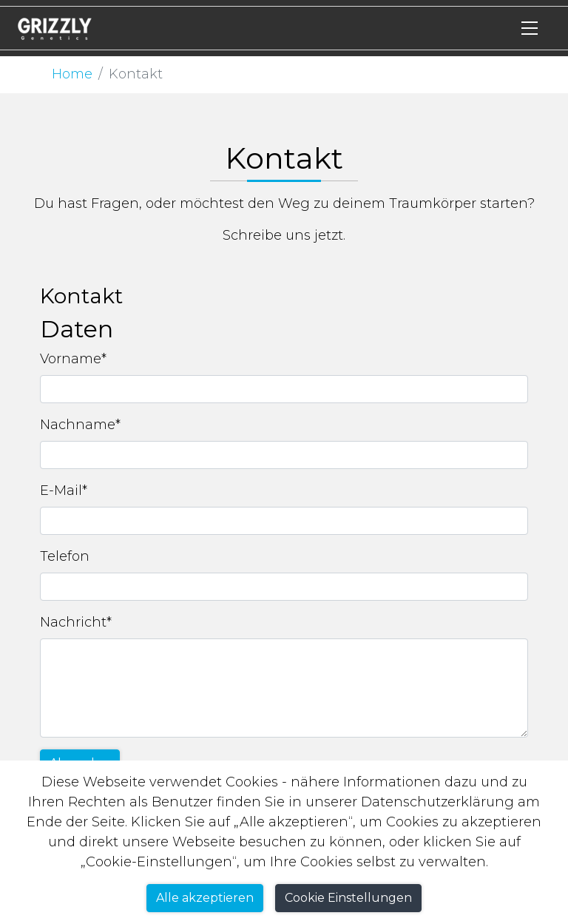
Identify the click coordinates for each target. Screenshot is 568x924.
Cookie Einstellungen (348, 898)
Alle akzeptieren (205, 898)
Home (72, 74)
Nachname (80, 425)
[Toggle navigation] (530, 28)
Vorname (73, 359)
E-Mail (64, 490)
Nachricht (76, 622)
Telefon (65, 556)
